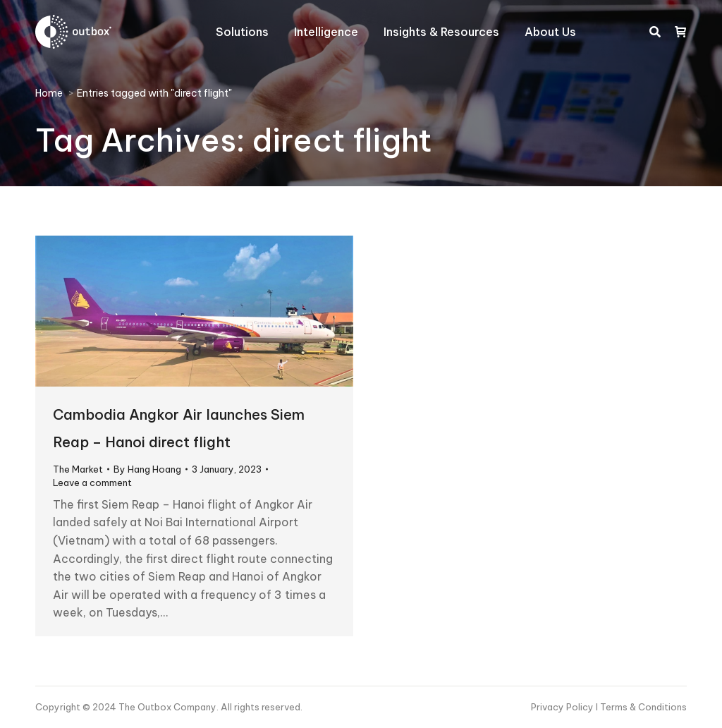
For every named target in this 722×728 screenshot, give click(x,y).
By (147, 469)
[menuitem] (242, 32)
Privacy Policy (563, 707)
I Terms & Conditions (641, 707)
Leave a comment (92, 483)
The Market (78, 469)
